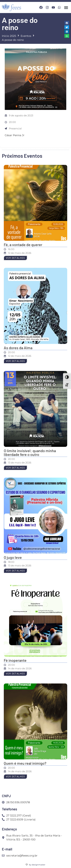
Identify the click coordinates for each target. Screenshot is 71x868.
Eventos (26, 36)
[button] (66, 7)
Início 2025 (9, 36)
